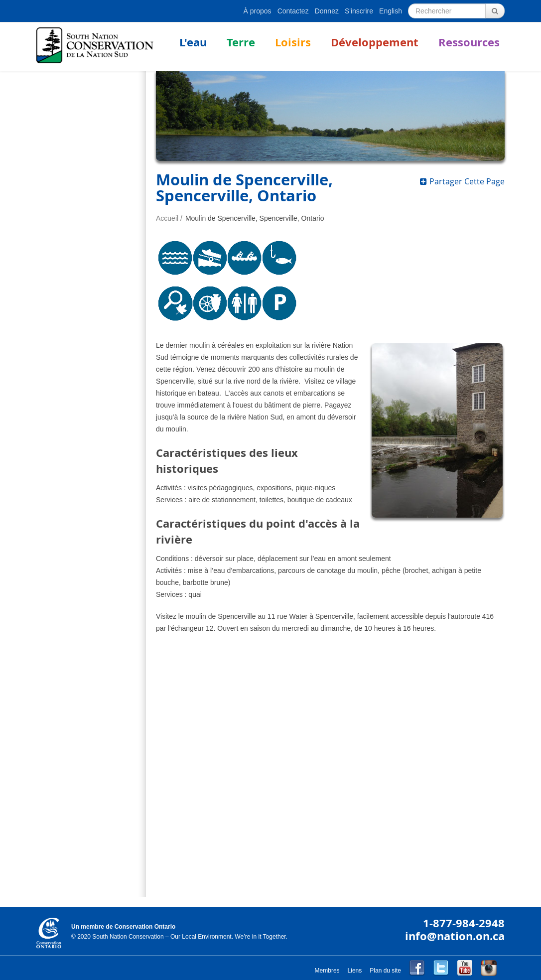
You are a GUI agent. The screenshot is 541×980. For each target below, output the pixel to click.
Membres (327, 971)
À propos (258, 11)
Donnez (327, 11)
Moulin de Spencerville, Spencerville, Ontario (255, 218)
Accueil (167, 218)
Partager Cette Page (462, 181)
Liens (355, 971)
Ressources (469, 42)
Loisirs (293, 42)
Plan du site (385, 971)
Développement (375, 42)
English (391, 11)
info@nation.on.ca (455, 936)
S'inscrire (359, 11)
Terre (241, 42)
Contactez (293, 11)
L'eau (193, 42)
